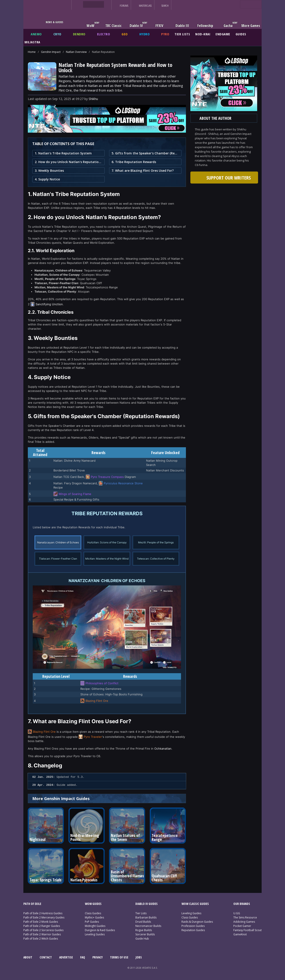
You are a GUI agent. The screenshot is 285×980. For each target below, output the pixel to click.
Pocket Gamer (242, 926)
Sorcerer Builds (145, 934)
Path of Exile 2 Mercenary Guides (44, 917)
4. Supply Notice (47, 179)
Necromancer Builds (148, 926)
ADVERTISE (66, 957)
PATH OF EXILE (32, 904)
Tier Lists (141, 913)
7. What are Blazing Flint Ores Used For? (143, 171)
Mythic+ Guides (94, 917)
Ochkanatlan (163, 748)
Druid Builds (143, 922)
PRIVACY (98, 957)
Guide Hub (142, 939)
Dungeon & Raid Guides (100, 930)
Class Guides (93, 913)
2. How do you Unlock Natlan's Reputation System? (68, 162)
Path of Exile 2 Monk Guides (41, 922)
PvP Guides (92, 922)
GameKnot (240, 934)
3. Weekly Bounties (49, 171)
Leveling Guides (95, 934)
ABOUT (28, 957)
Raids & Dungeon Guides (197, 922)
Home (32, 52)
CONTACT (46, 957)
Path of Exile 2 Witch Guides (41, 939)
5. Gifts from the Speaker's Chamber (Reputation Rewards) (145, 153)
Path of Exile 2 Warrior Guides (42, 934)
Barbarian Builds (146, 917)
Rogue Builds (144, 930)
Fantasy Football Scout (247, 930)
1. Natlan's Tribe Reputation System (63, 153)
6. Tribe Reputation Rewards (134, 162)
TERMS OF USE (119, 957)
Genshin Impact (51, 52)
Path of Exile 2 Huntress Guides (43, 913)
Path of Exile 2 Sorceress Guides (43, 930)
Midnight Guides (95, 926)
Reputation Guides (193, 930)
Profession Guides (193, 926)
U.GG (237, 913)
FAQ (83, 957)
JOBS (139, 957)
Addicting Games (244, 922)
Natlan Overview (76, 52)
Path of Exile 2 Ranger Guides (42, 926)
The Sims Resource (245, 917)
